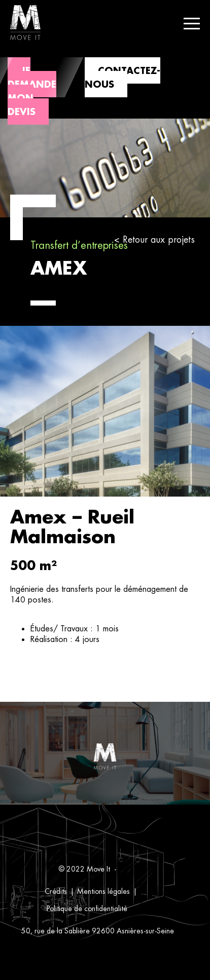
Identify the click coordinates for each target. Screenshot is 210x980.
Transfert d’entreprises (79, 245)
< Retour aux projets (154, 239)
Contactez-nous (123, 77)
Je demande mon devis (32, 91)
